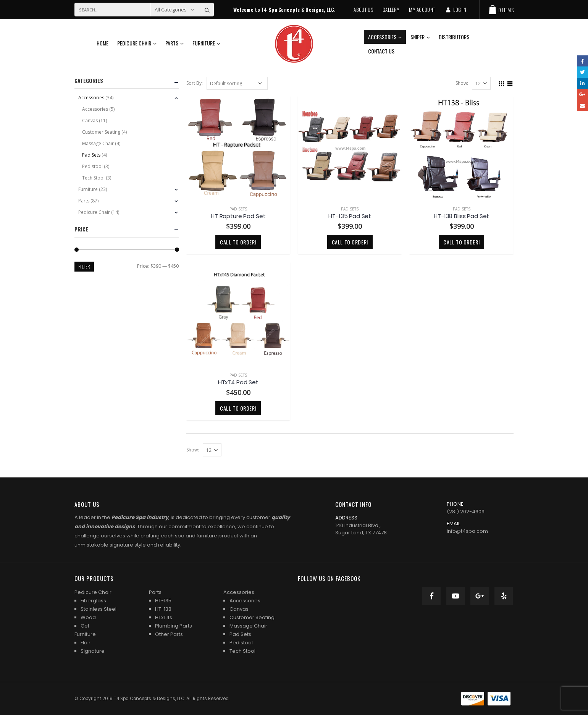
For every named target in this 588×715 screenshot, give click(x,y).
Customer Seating (101, 132)
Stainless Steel (99, 609)
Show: (462, 83)
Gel (85, 626)
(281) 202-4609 (466, 512)
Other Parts (169, 634)
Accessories (382, 37)
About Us (363, 10)
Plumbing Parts (174, 626)
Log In (455, 10)
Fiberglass (93, 601)
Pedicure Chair (134, 43)
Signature (93, 651)
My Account (422, 10)
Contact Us (381, 51)
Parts (172, 43)
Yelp (504, 596)
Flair (86, 643)
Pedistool (92, 166)
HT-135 (163, 601)
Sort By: (195, 83)
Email (582, 106)
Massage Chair (98, 143)
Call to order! (238, 242)
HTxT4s (164, 617)
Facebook (431, 596)
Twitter (582, 72)
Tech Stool (93, 178)
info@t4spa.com (467, 531)
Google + (480, 596)
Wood (88, 617)
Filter (84, 266)
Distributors (454, 37)
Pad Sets (238, 209)
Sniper (418, 37)
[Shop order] (237, 83)
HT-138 (163, 609)
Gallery (391, 10)
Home (103, 43)
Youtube (456, 596)
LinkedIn (582, 83)
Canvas (90, 121)
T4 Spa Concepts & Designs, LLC (149, 699)
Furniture (204, 43)
